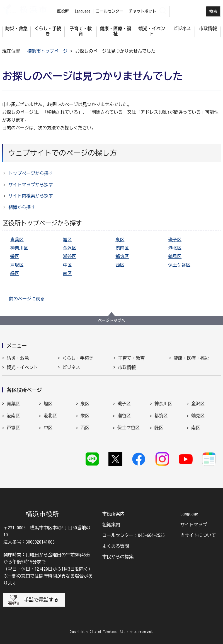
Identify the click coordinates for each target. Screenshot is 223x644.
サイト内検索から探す (31, 196)
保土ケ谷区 (179, 265)
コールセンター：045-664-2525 (134, 535)
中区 (67, 265)
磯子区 (175, 240)
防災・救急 (18, 358)
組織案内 (111, 525)
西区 (120, 265)
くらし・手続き (78, 358)
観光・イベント (22, 367)
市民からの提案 (118, 557)
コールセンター (110, 11)
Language (189, 514)
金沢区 (70, 248)
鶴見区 (175, 256)
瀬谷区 (70, 256)
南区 (67, 273)
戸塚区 (17, 265)
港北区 (175, 248)
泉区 (120, 240)
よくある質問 (116, 546)
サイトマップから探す (31, 185)
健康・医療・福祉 (192, 358)
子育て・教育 (131, 358)
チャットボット (142, 11)
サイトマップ (194, 525)
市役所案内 (113, 514)
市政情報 (127, 367)
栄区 (15, 256)
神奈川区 (19, 248)
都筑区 (122, 256)
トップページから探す (31, 173)
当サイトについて (198, 535)
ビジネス (71, 367)
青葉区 (17, 240)
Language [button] (83, 11)
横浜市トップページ (47, 51)
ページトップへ (111, 320)
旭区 (67, 240)
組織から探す (22, 207)
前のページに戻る (27, 299)
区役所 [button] (63, 11)
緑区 (15, 273)
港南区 (122, 248)
